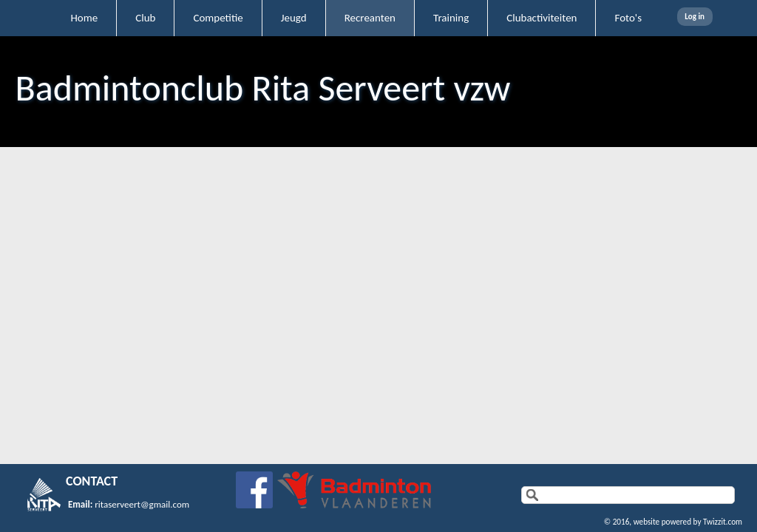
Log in (695, 17)
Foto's (628, 18)
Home (84, 18)
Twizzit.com (723, 522)
